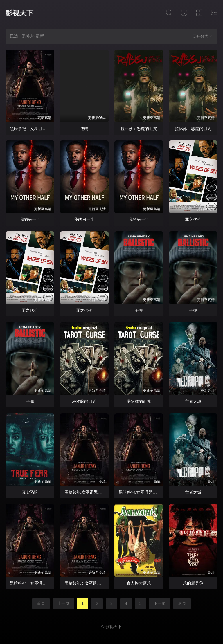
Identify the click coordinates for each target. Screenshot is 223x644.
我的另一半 (30, 219)
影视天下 (19, 13)
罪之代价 (193, 219)
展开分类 (203, 36)
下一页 (160, 603)
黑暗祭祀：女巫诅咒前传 (32, 129)
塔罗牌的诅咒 (84, 401)
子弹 (139, 310)
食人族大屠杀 (139, 583)
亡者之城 (193, 401)
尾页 (182, 603)
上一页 (63, 603)
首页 (41, 603)
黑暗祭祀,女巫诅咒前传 (85, 492)
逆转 (84, 129)
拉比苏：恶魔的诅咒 (139, 129)
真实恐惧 (30, 492)
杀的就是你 (193, 583)
